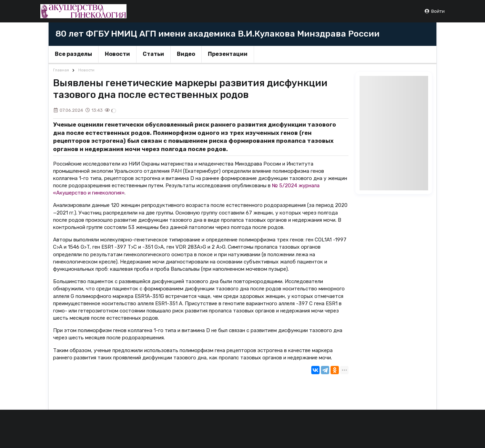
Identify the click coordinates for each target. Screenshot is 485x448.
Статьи (153, 54)
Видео (186, 54)
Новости (117, 54)
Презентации (228, 54)
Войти (435, 11)
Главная (61, 70)
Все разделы (73, 54)
